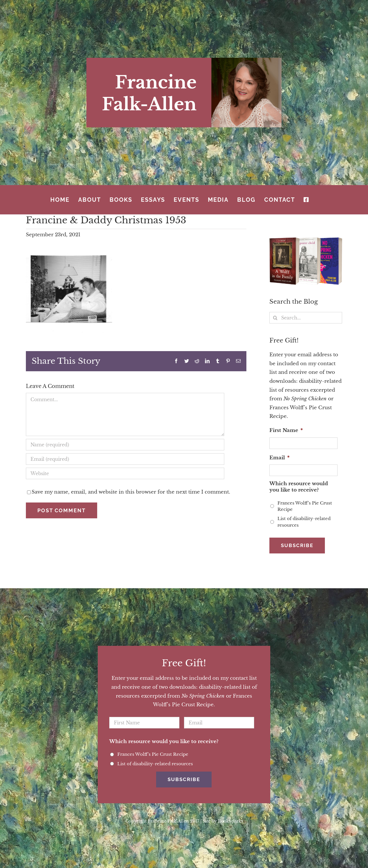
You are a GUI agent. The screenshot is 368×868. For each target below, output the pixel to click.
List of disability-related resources (304, 522)
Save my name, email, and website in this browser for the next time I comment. (131, 492)
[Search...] (306, 318)
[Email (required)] (125, 459)
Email (279, 458)
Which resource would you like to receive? (299, 487)
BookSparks (230, 812)
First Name (286, 430)
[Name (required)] (125, 445)
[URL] (125, 473)
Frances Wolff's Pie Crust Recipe (305, 506)
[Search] (275, 318)
